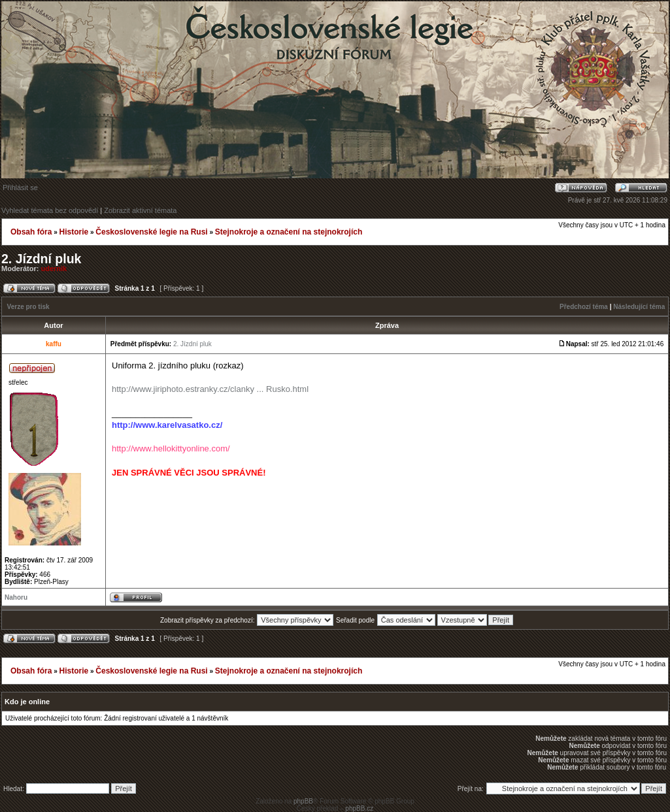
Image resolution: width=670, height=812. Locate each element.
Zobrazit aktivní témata (140, 210)
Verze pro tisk (28, 307)
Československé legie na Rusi (151, 232)
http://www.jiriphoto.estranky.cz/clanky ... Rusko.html (210, 389)
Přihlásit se (20, 187)
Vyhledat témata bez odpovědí (50, 210)
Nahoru (16, 597)
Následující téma (639, 307)
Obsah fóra (31, 232)
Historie (74, 232)
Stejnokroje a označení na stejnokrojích (289, 232)
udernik (54, 268)
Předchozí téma (584, 307)
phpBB (303, 801)
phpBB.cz (359, 808)
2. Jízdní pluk (41, 259)
